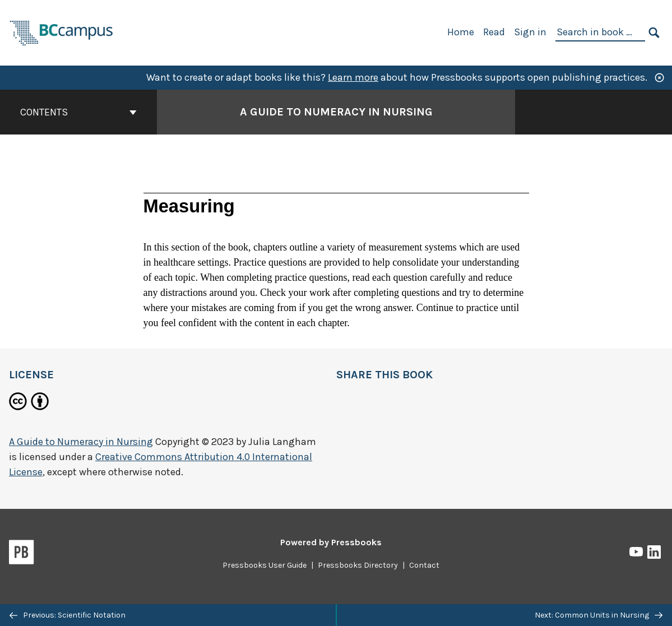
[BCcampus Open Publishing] (62, 32)
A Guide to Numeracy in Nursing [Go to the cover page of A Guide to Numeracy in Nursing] (336, 112)
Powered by (331, 542)
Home (461, 32)
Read (494, 32)
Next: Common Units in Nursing (599, 615)
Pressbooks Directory (358, 565)
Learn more (353, 77)
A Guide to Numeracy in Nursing (81, 442)
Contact (424, 565)
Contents (78, 112)
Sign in (530, 32)
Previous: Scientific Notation (68, 615)
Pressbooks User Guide (265, 565)
